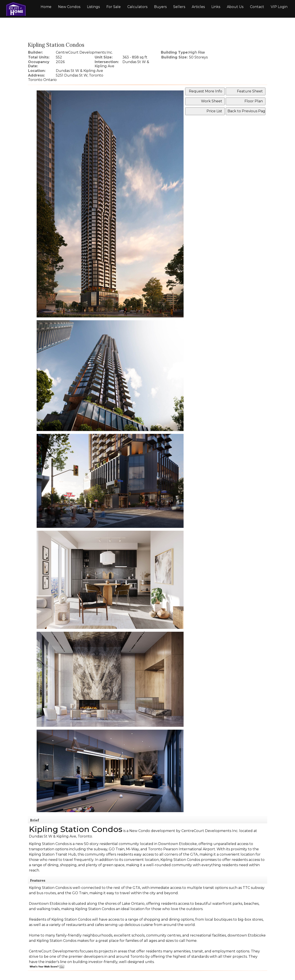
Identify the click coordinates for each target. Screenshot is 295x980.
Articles (198, 7)
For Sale (114, 7)
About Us (235, 7)
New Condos (69, 7)
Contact (257, 7)
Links (216, 7)
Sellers (179, 7)
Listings (93, 7)
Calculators (137, 7)
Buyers (160, 7)
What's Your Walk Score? (47, 967)
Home (46, 7)
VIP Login (279, 7)
